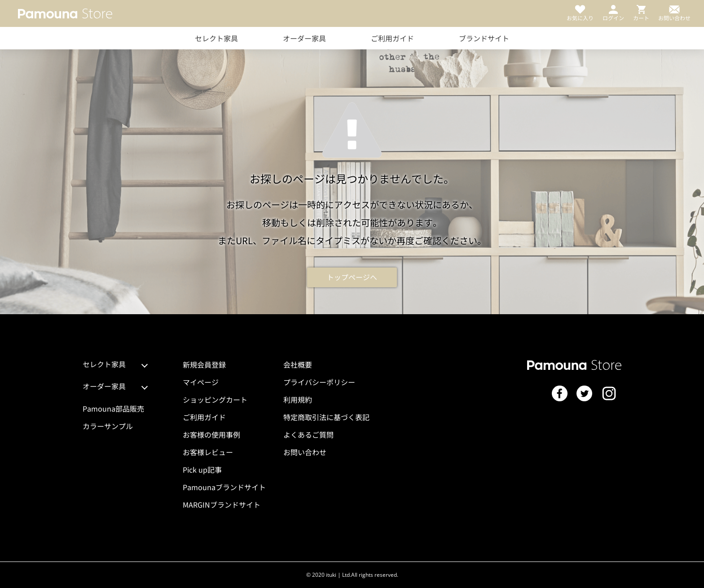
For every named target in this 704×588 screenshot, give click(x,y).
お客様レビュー (208, 452)
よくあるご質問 (308, 434)
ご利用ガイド (392, 38)
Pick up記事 (202, 470)
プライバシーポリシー (319, 382)
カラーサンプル (108, 426)
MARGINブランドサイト (222, 505)
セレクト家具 (216, 38)
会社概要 (298, 364)
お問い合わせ (305, 452)
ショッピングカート (215, 399)
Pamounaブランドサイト (224, 487)
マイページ (201, 382)
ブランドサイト (484, 38)
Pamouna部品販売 (113, 408)
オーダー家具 (304, 38)
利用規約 (298, 399)
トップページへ (352, 277)
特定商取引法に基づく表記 (326, 417)
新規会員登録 (204, 364)
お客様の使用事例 (211, 434)
